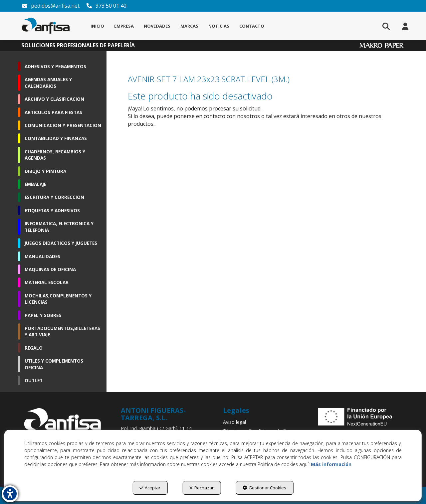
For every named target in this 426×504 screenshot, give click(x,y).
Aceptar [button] (150, 488)
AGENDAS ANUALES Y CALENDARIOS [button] (48, 83)
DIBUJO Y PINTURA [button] (45, 171)
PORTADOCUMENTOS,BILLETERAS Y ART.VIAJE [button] (62, 331)
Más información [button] (331, 464)
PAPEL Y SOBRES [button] (43, 315)
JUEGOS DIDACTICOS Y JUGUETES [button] (61, 243)
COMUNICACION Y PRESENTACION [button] (63, 125)
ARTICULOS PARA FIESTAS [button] (53, 112)
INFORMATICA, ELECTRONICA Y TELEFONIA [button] (59, 227)
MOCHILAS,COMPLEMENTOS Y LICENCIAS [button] (58, 299)
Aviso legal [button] (234, 422)
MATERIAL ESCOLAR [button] (47, 282)
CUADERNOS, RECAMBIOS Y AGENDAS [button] (55, 155)
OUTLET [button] (34, 380)
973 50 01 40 (106, 6)
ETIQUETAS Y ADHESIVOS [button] (52, 210)
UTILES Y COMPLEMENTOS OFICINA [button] (54, 364)
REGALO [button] (34, 348)
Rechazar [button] (202, 488)
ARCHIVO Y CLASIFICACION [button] (54, 99)
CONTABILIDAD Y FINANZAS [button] (56, 138)
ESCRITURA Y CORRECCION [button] (54, 197)
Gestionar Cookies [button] (264, 488)
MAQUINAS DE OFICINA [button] (50, 269)
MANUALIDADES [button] (42, 256)
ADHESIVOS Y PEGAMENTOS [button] (55, 66)
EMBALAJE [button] (35, 184)
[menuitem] (97, 26)
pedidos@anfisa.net (50, 6)
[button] (46, 26)
